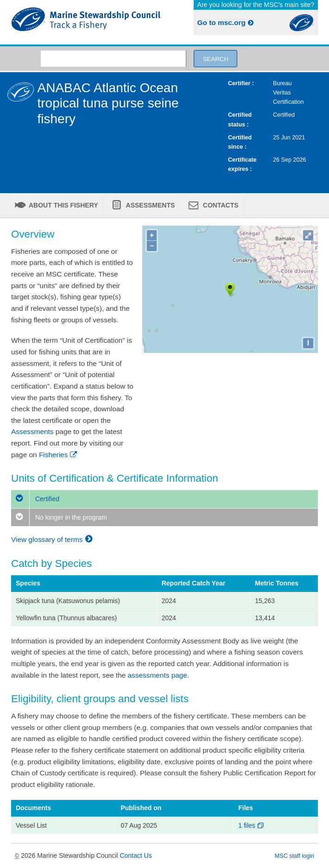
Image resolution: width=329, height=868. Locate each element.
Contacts (220, 205)
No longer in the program (59, 517)
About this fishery (63, 205)
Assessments (149, 205)
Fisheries (59, 455)
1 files (251, 825)
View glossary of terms (53, 539)
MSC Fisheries (86, 22)
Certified (35, 499)
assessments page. (159, 675)
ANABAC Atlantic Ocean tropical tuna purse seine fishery (108, 103)
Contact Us (136, 855)
